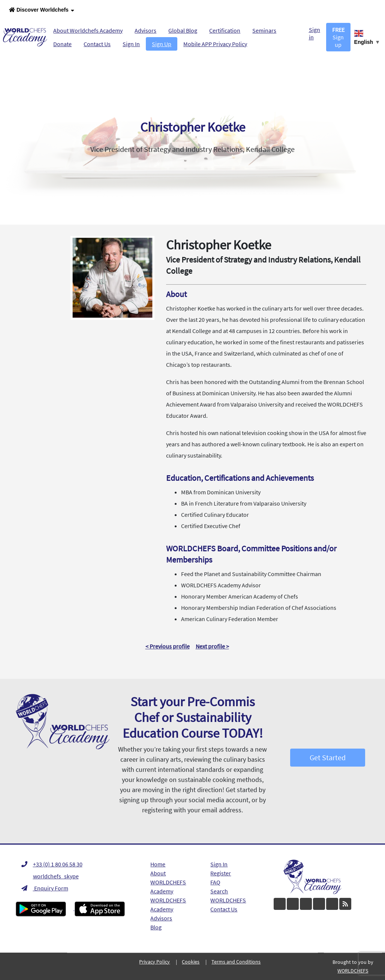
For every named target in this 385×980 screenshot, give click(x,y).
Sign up (338, 37)
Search (219, 891)
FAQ (215, 882)
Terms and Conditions (236, 962)
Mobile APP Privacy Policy (215, 44)
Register (221, 873)
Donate (62, 44)
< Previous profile (168, 646)
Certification (225, 30)
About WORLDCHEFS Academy (168, 882)
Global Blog (183, 30)
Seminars (264, 30)
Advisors (145, 30)
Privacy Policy (154, 962)
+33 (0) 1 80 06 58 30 (52, 864)
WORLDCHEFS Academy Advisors (168, 909)
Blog (156, 927)
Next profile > (212, 646)
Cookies (191, 962)
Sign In (131, 44)
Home (158, 864)
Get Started (328, 757)
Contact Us (97, 44)
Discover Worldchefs (42, 10)
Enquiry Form (45, 888)
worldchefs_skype (50, 876)
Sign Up (162, 44)
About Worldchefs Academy (88, 30)
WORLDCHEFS (228, 900)
